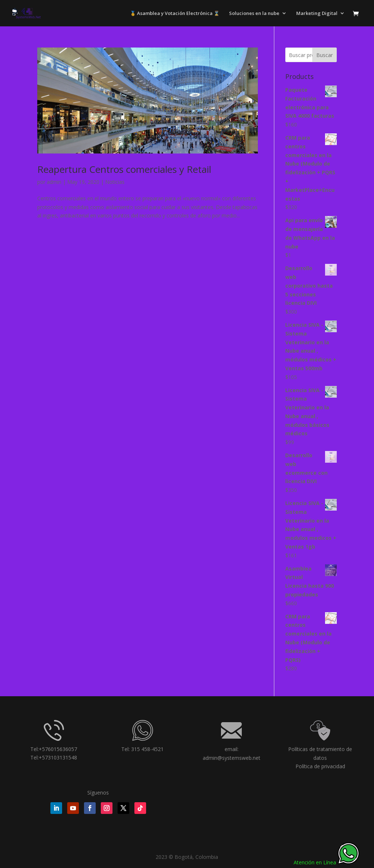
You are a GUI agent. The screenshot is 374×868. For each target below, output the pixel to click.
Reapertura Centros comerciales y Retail (124, 169)
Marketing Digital (317, 14)
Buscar (325, 55)
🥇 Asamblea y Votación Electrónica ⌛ (175, 14)
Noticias (115, 182)
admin (54, 182)
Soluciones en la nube (254, 14)
